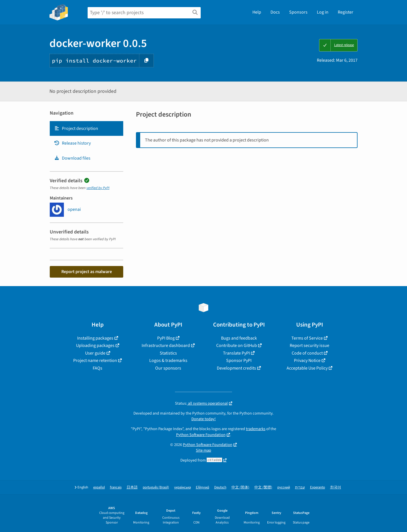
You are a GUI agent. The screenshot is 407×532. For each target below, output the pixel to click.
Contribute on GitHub (237, 346)
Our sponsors (168, 368)
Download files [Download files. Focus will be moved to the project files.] (72, 158)
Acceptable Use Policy (307, 368)
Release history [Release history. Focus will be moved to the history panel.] (72, 143)
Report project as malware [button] (87, 272)
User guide (95, 353)
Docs (275, 12)
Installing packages (95, 338)
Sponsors (298, 12)
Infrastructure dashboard (166, 346)
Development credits (236, 368)
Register (346, 12)
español (99, 487)
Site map (203, 450)
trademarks (256, 429)
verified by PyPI (98, 188)
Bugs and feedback (239, 338)
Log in (323, 12)
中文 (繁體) (263, 487)
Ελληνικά (203, 487)
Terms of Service (307, 338)
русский (284, 487)
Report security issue (309, 346)
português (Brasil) (156, 487)
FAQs (98, 368)
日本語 (132, 487)
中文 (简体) (240, 487)
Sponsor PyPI (239, 361)
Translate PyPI (236, 353)
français (116, 487)
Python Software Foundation (201, 435)
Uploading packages (95, 346)
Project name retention (95, 361)
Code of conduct (307, 353)
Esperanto (318, 487)
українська (182, 487)
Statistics (168, 353)
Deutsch (220, 487)
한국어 (336, 487)
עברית (300, 487)
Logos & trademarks (168, 361)
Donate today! (203, 419)
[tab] (86, 128)
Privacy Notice (307, 361)
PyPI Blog (166, 338)
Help (257, 12)
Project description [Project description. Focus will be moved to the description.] (76, 128)
